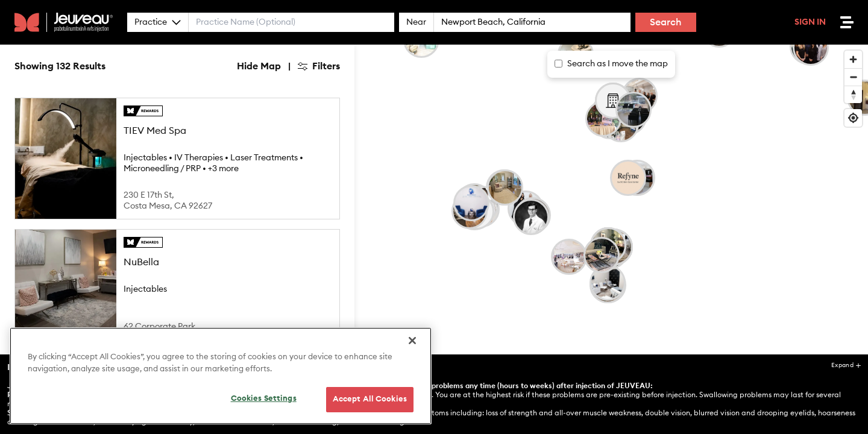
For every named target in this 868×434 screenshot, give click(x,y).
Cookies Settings (264, 399)
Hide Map (259, 66)
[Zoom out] (853, 77)
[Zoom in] (853, 59)
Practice (158, 22)
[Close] (412, 341)
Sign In (810, 22)
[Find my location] (853, 118)
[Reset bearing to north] (853, 94)
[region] (221, 376)
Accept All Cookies (370, 399)
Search (666, 22)
